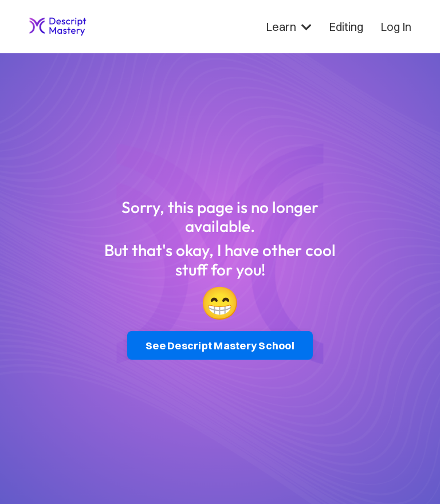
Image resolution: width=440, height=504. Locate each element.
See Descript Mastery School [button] (220, 346)
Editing (346, 27)
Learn (289, 27)
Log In (396, 27)
